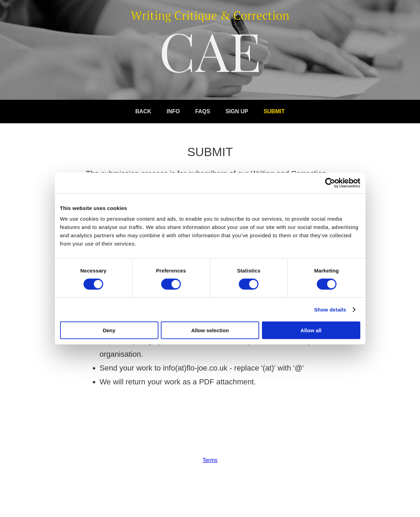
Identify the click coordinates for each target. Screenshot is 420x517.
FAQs (203, 111)
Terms (210, 460)
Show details (330, 309)
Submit (274, 111)
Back (143, 111)
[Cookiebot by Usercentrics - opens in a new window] (330, 183)
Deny (109, 330)
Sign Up (237, 111)
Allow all (311, 330)
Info (173, 111)
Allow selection (210, 330)
